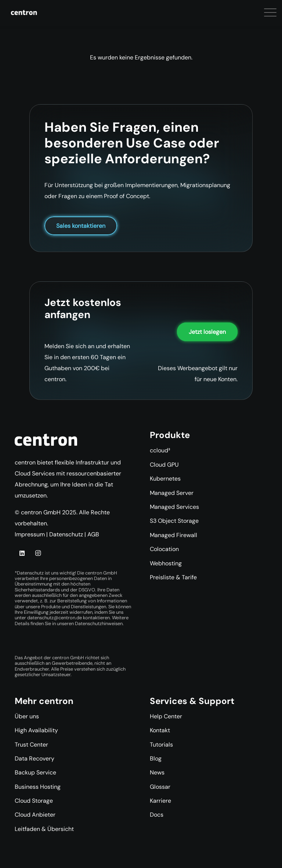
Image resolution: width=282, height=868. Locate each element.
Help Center (166, 716)
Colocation (164, 549)
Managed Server (172, 493)
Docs (157, 815)
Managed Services (174, 507)
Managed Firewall (173, 535)
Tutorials (161, 745)
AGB (93, 534)
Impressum (30, 534)
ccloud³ (160, 450)
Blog (156, 758)
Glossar (160, 787)
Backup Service (35, 772)
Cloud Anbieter (35, 815)
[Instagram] (38, 553)
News (157, 772)
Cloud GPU (164, 465)
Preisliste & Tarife (173, 577)
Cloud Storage (34, 801)
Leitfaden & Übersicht (44, 829)
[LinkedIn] (22, 553)
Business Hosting (38, 787)
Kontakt (160, 730)
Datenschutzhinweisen (99, 623)
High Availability (36, 730)
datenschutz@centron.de (55, 618)
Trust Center (31, 745)
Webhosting (166, 563)
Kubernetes (165, 479)
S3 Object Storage (174, 521)
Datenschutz (66, 534)
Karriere (160, 801)
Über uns (27, 716)
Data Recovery (35, 758)
